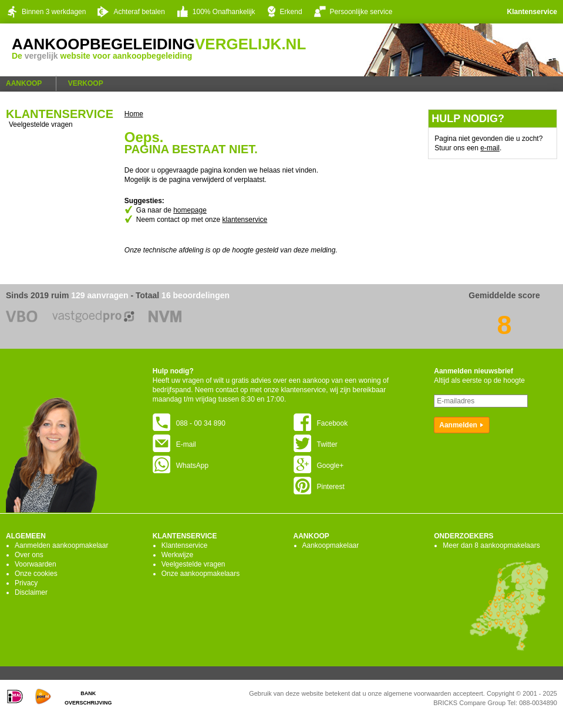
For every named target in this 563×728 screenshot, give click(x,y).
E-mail (174, 444)
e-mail (490, 148)
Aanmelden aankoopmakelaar (61, 545)
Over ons (29, 555)
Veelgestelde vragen (41, 124)
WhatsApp (181, 466)
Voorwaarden (36, 564)
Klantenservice (532, 12)
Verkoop (86, 83)
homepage (190, 210)
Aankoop (24, 83)
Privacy (26, 583)
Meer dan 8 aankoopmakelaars (491, 545)
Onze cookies (36, 574)
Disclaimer (31, 592)
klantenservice (245, 220)
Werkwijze (177, 555)
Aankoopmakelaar (331, 545)
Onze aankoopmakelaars (200, 574)
